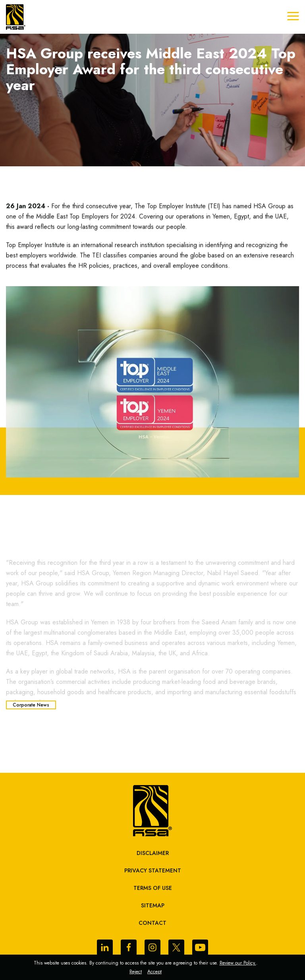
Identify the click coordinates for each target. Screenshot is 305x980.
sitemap (153, 905)
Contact (152, 923)
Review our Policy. (238, 963)
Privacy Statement (153, 870)
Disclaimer (153, 853)
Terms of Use (153, 888)
